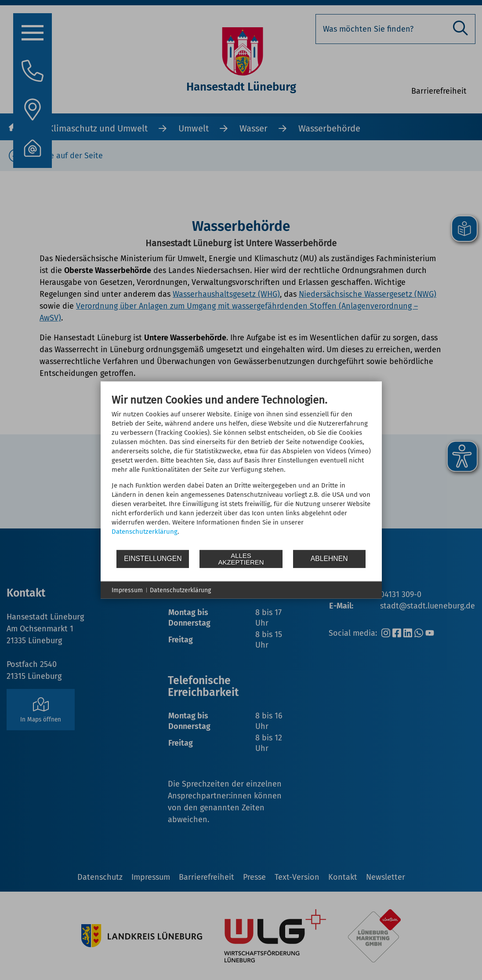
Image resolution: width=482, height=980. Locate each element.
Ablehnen (329, 559)
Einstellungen (153, 559)
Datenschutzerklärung (145, 531)
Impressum (127, 590)
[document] (241, 471)
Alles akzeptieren (241, 559)
